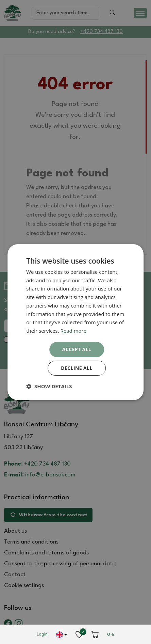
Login (42, 634)
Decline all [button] (77, 368)
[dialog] (75, 322)
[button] (49, 386)
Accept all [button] (77, 349)
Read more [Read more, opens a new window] (74, 331)
